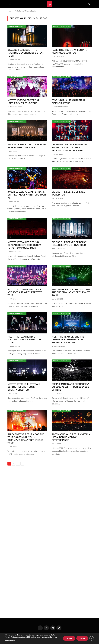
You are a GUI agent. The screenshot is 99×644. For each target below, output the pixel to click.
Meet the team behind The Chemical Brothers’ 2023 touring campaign (68, 340)
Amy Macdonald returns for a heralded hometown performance (71, 437)
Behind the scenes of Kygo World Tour (68, 193)
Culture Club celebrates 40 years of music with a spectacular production (69, 148)
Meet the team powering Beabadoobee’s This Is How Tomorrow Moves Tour (24, 245)
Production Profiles (17, 27)
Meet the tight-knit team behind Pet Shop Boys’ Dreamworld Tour (24, 387)
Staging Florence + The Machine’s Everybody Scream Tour (26, 53)
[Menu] (10, 4)
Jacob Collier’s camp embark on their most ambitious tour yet (27, 195)
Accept (69, 638)
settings (12, 641)
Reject (82, 638)
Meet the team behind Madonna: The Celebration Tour (24, 340)
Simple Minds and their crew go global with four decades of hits (70, 387)
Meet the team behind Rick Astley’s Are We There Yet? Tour (25, 292)
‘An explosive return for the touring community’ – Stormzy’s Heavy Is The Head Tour (26, 439)
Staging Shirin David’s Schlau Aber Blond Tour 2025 (27, 146)
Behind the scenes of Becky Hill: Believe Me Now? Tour (69, 244)
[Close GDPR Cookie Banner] (92, 638)
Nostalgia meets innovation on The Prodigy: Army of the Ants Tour (72, 292)
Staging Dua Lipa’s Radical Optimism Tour (69, 102)
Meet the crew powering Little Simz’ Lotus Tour (23, 102)
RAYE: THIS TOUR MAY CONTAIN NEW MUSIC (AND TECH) (69, 51)
